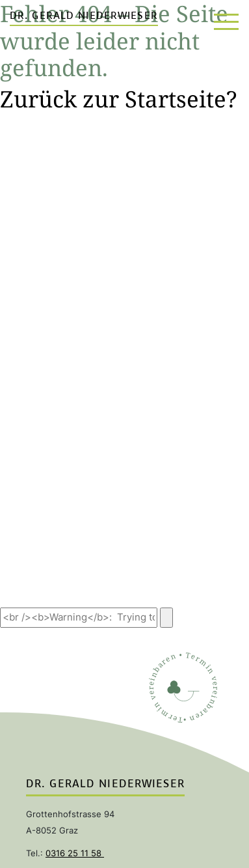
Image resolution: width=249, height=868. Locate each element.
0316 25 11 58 (75, 853)
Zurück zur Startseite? (118, 99)
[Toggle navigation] (225, 19)
